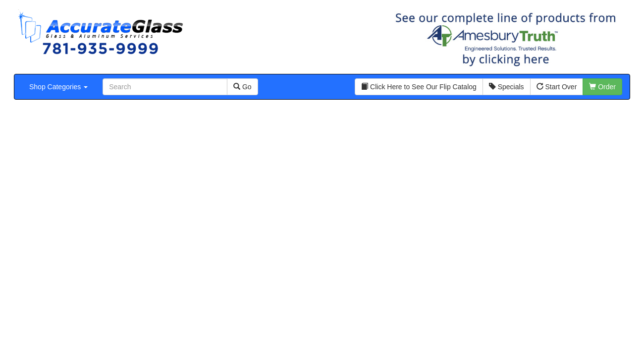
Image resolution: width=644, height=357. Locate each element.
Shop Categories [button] (58, 87)
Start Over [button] (557, 87)
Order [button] (602, 87)
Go (242, 87)
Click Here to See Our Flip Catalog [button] (419, 87)
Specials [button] (507, 87)
